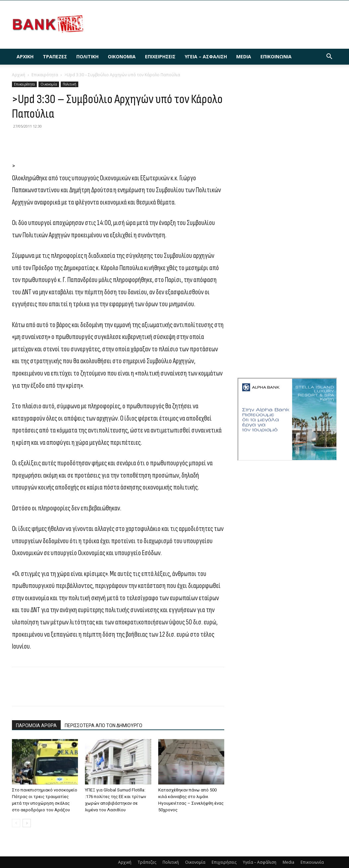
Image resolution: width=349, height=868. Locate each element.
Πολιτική (87, 57)
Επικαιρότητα (45, 75)
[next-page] (27, 823)
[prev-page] (16, 823)
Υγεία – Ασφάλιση (206, 57)
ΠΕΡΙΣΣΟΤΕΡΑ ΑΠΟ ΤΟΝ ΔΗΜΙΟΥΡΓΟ (104, 725)
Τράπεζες (55, 57)
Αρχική (25, 57)
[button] (329, 57)
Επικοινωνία (276, 57)
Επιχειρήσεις (160, 57)
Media (244, 57)
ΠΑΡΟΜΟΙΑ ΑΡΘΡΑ (36, 725)
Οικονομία (122, 57)
